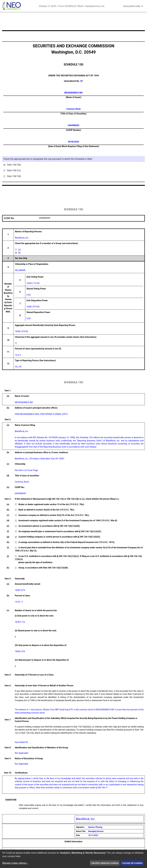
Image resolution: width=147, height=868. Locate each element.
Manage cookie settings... (15, 863)
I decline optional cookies (105, 863)
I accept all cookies (132, 863)
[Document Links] (134, 6)
